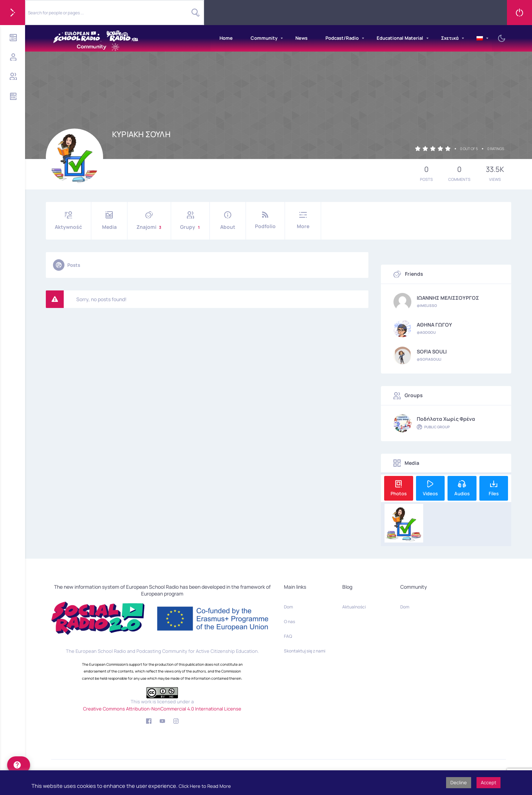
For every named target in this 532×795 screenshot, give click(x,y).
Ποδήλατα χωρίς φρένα (446, 419)
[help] (19, 765)
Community (264, 38)
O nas (289, 621)
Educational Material (400, 38)
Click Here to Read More (205, 786)
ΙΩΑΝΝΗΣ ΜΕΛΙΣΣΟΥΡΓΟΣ (448, 298)
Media (109, 221)
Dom (288, 607)
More (303, 220)
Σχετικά (450, 38)
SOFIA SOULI (432, 352)
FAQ (288, 636)
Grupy (190, 221)
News (301, 38)
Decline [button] (459, 782)
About (228, 221)
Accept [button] (489, 782)
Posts (67, 265)
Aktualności (354, 607)
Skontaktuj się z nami (305, 651)
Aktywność (68, 221)
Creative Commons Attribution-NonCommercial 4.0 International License (162, 709)
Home (226, 38)
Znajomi (149, 221)
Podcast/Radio (342, 38)
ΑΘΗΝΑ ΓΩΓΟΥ (434, 325)
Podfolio (265, 220)
